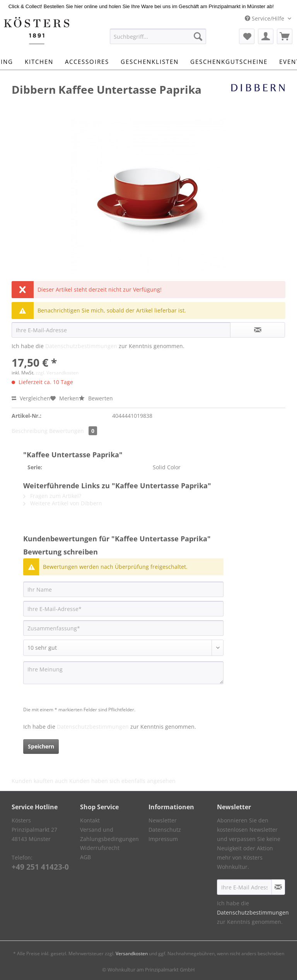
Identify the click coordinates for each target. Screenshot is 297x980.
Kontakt (90, 820)
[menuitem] (158, 40)
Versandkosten (132, 953)
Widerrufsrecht (100, 848)
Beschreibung (30, 431)
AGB (85, 857)
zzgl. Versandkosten (57, 373)
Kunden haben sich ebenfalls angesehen (122, 781)
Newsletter (163, 820)
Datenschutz (165, 830)
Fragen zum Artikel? (52, 496)
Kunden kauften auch (40, 781)
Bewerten (96, 398)
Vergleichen (31, 398)
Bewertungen (73, 431)
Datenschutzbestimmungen (81, 346)
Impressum (163, 839)
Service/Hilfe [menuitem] (265, 18)
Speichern (41, 746)
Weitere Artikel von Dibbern (63, 503)
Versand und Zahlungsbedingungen (109, 834)
